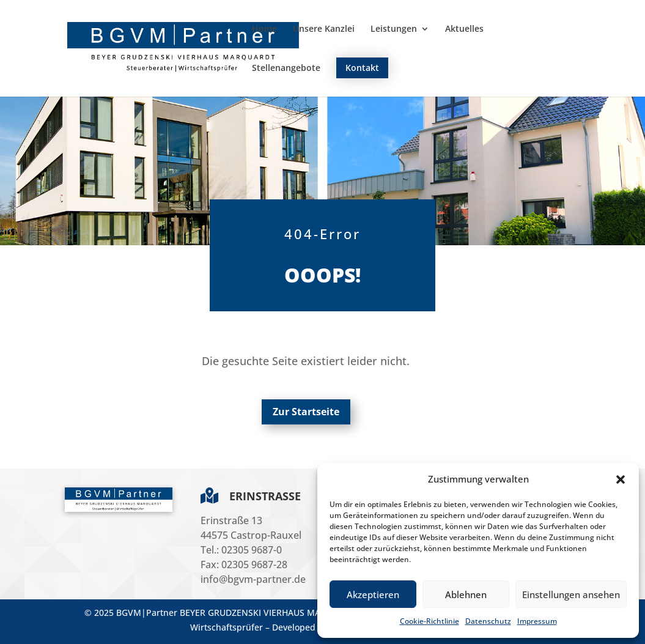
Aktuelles (464, 29)
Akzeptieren (373, 594)
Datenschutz (488, 621)
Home (264, 29)
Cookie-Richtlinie (429, 621)
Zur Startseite (306, 412)
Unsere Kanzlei (324, 29)
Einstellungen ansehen (571, 594)
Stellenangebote (286, 68)
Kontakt (362, 68)
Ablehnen (466, 594)
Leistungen (394, 29)
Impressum (537, 621)
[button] (621, 479)
